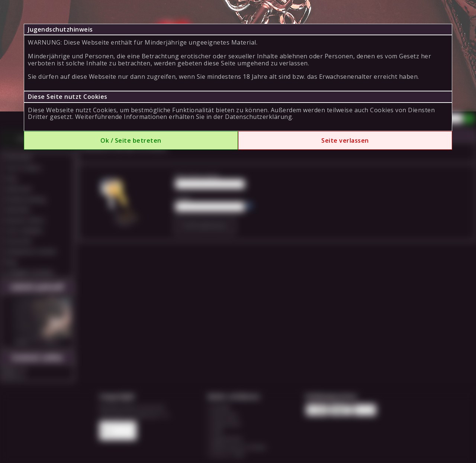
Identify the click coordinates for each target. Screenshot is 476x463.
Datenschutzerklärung (258, 117)
